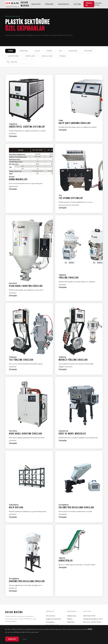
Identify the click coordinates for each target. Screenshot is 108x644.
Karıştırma (13, 56)
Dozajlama (47, 56)
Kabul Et (12, 639)
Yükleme (88, 51)
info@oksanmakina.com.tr (93, 619)
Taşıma (62, 56)
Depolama (30, 56)
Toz (60, 51)
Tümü (10, 51)
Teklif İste (71, 622)
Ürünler (49, 4)
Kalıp (37, 51)
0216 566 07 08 (98, 4)
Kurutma (73, 51)
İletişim (77, 4)
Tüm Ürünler (51, 616)
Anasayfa (36, 4)
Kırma (49, 51)
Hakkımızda (64, 4)
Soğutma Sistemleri (53, 619)
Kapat (24, 639)
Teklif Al (89, 4)
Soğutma (24, 51)
